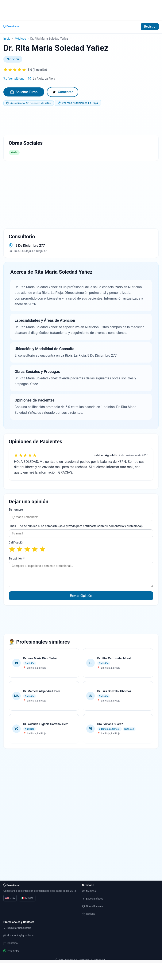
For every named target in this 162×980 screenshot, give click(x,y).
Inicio (7, 39)
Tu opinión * (17, 558)
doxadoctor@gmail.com (19, 936)
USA (10, 898)
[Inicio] (12, 27)
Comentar (63, 92)
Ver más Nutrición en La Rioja (78, 103)
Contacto (11, 943)
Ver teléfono (16, 79)
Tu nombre (16, 510)
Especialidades (92, 899)
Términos (84, 960)
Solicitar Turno (24, 92)
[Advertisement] (81, 9)
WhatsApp (11, 951)
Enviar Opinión (81, 596)
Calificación (16, 542)
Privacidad (99, 960)
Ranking (89, 914)
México (27, 898)
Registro (150, 27)
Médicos (20, 39)
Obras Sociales (92, 906)
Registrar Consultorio (17, 928)
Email (76, 526)
